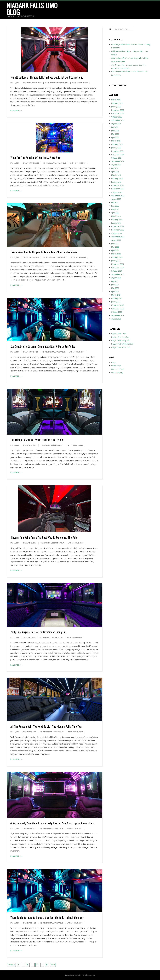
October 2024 (117, 158)
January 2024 (116, 182)
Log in (114, 362)
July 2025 (115, 127)
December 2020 (118, 305)
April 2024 (115, 172)
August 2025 (116, 124)
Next (53, 965)
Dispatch (77, 975)
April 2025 (115, 137)
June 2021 (115, 285)
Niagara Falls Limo (119, 334)
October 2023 (117, 192)
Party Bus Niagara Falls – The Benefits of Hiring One (39, 632)
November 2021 (118, 267)
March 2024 (116, 175)
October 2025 (117, 117)
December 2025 (118, 110)
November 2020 (118, 309)
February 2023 (117, 220)
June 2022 (115, 244)
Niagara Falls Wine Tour (56, 258)
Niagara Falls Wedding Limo (122, 344)
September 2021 (118, 274)
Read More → (17, 110)
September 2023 (118, 196)
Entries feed (116, 366)
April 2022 (115, 250)
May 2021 (115, 288)
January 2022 (116, 261)
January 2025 (116, 148)
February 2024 (117, 178)
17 (47, 965)
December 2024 (118, 151)
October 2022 (117, 233)
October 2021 (117, 271)
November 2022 (118, 230)
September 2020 (118, 315)
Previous (11, 965)
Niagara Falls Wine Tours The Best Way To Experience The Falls (44, 537)
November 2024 (118, 154)
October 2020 (117, 312)
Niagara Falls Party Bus (58, 83)
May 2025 (115, 134)
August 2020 (116, 319)
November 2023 (118, 189)
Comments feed (118, 369)
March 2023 (116, 216)
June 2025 (115, 131)
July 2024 (115, 168)
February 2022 (117, 257)
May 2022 (115, 247)
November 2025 (118, 113)
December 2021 (118, 264)
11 (37, 965)
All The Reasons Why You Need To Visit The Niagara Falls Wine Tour (46, 726)
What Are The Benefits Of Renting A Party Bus (35, 157)
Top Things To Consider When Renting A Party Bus (37, 440)
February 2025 (117, 144)
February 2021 (117, 298)
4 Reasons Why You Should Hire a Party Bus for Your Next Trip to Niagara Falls (52, 823)
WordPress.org (117, 372)
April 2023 (115, 213)
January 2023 (116, 223)
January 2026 (116, 107)
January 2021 (116, 302)
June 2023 (115, 206)
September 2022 (118, 237)
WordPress (91, 975)
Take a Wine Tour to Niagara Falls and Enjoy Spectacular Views (44, 252)
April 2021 (115, 291)
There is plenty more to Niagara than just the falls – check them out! (47, 917)
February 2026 (117, 103)
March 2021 (116, 295)
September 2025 (118, 120)
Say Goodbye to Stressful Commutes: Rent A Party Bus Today (43, 346)
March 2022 (116, 254)
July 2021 (115, 281)
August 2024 (116, 165)
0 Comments (83, 83)
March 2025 (116, 141)
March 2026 (116, 100)
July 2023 (115, 202)
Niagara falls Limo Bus (120, 337)
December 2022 (118, 226)
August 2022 (116, 240)
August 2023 (116, 199)
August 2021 (116, 278)
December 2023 (118, 185)
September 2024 (118, 161)
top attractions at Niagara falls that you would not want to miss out (47, 77)
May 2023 (115, 209)
